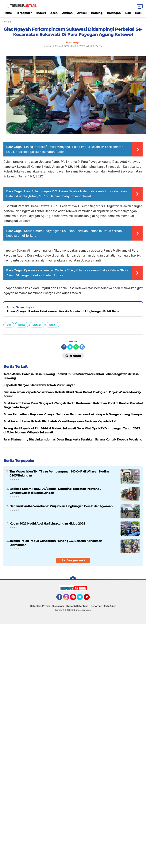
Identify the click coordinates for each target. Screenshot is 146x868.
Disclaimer (58, 606)
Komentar (73, 355)
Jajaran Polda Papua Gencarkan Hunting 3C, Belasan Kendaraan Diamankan (56, 543)
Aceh (54, 13)
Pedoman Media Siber (103, 606)
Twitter (82, 599)
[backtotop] (73, 580)
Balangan (114, 13)
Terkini (52, 325)
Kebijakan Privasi (40, 606)
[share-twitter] (70, 347)
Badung (97, 13)
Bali (128, 13)
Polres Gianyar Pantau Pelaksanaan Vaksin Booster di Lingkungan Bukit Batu (63, 311)
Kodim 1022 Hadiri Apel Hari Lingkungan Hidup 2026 (47, 523)
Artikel (82, 13)
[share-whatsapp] (76, 347)
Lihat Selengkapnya (73, 560)
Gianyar (37, 325)
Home (8, 13)
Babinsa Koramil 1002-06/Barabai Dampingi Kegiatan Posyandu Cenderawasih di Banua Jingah (55, 491)
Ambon (67, 13)
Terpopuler (24, 13)
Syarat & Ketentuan (77, 606)
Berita (22, 325)
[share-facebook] (64, 347)
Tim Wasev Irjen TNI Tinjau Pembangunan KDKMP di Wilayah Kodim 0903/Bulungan (59, 473)
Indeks (41, 13)
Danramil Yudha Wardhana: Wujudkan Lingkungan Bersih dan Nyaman (61, 506)
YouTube (89, 599)
